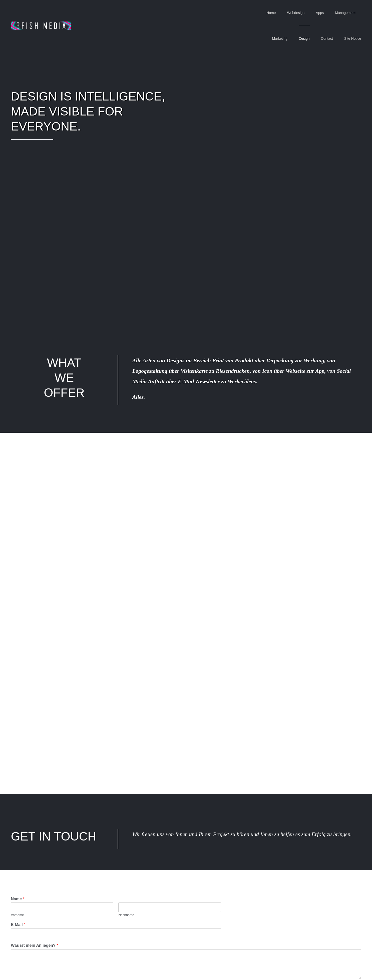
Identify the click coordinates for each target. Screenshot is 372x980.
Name (18, 899)
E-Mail (18, 925)
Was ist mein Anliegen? (34, 945)
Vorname (17, 915)
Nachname (126, 915)
